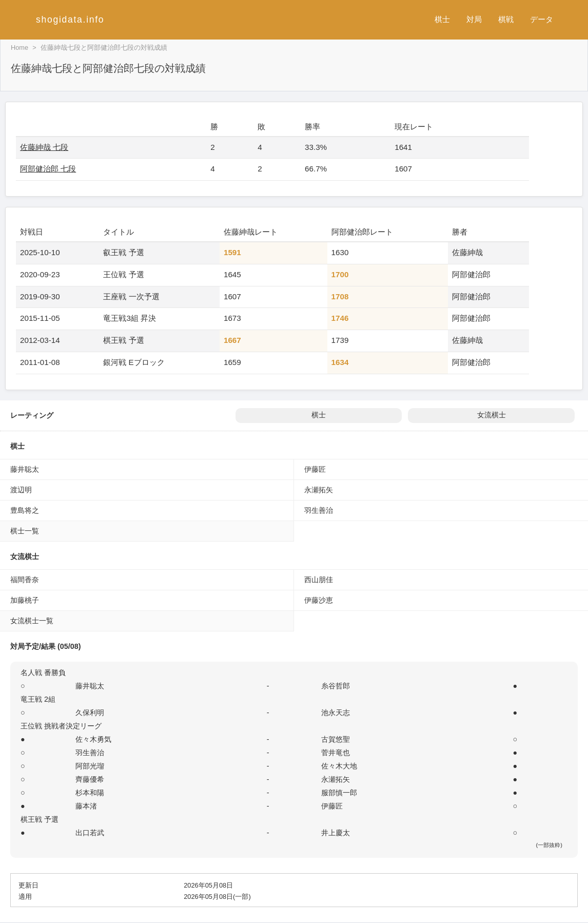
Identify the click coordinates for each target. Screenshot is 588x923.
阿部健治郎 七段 (48, 169)
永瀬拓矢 (319, 490)
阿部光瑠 (90, 766)
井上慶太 (336, 833)
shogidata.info (70, 20)
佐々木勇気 (93, 739)
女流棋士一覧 (32, 621)
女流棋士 (492, 415)
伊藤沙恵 (319, 600)
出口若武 (90, 833)
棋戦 (506, 19)
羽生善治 (319, 510)
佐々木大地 (339, 766)
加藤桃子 (25, 600)
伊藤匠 (315, 469)
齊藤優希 (90, 779)
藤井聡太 (25, 469)
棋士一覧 (25, 531)
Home (19, 47)
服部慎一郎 (339, 793)
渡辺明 (21, 490)
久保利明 (90, 713)
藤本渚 (86, 806)
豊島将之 (25, 510)
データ (542, 19)
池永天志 (336, 713)
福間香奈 (25, 580)
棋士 (442, 19)
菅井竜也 (336, 753)
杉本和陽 (90, 793)
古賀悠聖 (336, 739)
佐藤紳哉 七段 (44, 147)
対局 (474, 19)
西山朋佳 (319, 580)
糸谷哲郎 (336, 686)
